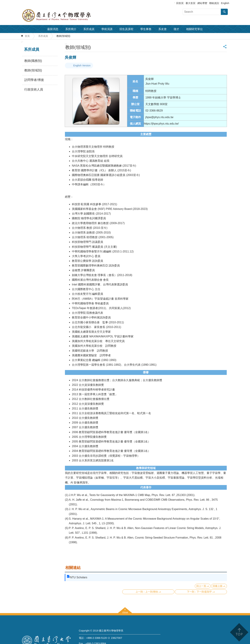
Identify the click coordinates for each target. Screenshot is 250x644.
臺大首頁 (190, 3)
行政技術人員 (34, 89)
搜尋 (224, 12)
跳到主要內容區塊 (2, 2)
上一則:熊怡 (152, 592)
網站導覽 (202, 3)
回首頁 (180, 3)
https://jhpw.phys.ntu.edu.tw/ (161, 124)
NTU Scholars (79, 577)
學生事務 (146, 29)
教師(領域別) (63, 36)
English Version (82, 65)
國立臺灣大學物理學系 (64, 15)
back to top (239, 632)
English (225, 3)
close (125, 612)
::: (22, 42)
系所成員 (89, 29)
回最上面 (218, 586)
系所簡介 (71, 29)
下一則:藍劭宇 (204, 592)
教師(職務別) (33, 61)
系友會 (162, 29)
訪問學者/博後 (34, 80)
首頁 (27, 36)
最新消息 (53, 29)
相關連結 (73, 568)
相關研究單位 (194, 29)
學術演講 (107, 29)
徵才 (176, 29)
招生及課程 (126, 29)
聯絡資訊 (214, 3)
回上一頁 (201, 586)
